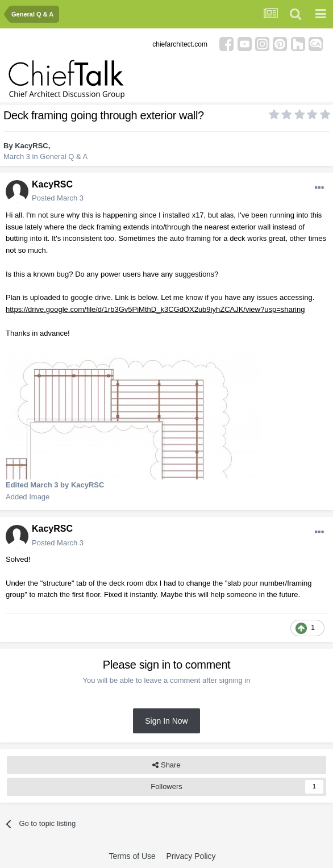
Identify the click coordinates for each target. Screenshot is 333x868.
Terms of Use (132, 856)
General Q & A (64, 157)
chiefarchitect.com (180, 44)
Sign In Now (166, 721)
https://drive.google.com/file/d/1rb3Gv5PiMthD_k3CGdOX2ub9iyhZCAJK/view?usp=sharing (155, 309)
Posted (58, 198)
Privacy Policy (191, 856)
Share (166, 765)
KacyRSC (32, 146)
